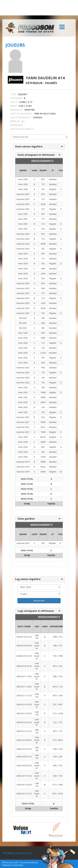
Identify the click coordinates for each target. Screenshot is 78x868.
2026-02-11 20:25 (24, 687)
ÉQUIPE (43, 170)
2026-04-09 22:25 (24, 766)
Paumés (51, 83)
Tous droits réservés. (29, 863)
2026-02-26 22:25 (24, 722)
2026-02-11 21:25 (24, 696)
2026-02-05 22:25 (24, 666)
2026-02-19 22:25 (24, 713)
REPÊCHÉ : (15, 121)
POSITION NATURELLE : (22, 129)
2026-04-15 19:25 (24, 776)
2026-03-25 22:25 (24, 749)
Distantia (19, 865)
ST (53, 170)
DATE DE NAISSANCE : (22, 114)
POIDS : (14, 106)
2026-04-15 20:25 (24, 785)
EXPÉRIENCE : (17, 125)
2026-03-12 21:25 (24, 731)
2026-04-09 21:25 (24, 757)
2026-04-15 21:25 (24, 794)
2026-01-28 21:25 (24, 637)
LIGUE (34, 170)
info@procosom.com (17, 853)
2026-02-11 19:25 (24, 676)
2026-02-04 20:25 (24, 646)
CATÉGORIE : (17, 98)
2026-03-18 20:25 (24, 740)
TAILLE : (14, 102)
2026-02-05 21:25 (24, 656)
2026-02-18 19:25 (24, 704)
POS (61, 170)
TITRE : (14, 94)
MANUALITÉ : (17, 110)
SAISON (23, 170)
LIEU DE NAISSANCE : (21, 117)
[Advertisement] (39, 8)
